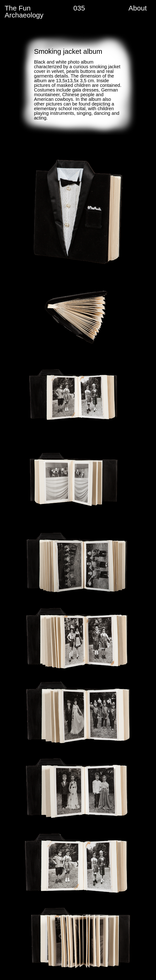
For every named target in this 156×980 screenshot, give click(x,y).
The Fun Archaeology (24, 12)
